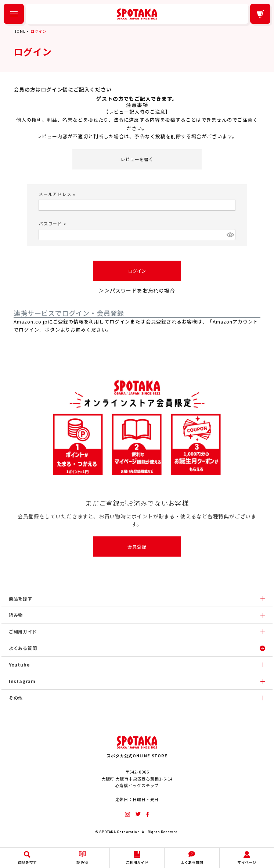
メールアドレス (58, 194)
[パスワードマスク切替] (230, 235)
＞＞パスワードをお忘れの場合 (137, 290)
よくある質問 (23, 648)
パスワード (53, 223)
